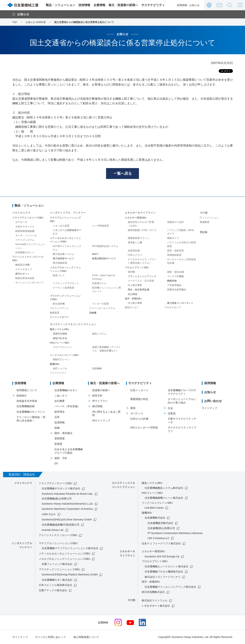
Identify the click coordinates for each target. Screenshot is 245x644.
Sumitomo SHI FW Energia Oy (162, 556)
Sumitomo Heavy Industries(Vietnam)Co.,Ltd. (68, 504)
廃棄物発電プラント (138, 238)
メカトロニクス (21, 213)
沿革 (57, 417)
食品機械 (133, 294)
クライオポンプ (24, 269)
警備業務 (205, 222)
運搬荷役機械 (60, 334)
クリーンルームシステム (102, 308)
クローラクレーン (62, 347)
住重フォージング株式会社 (57, 564)
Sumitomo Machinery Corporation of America (67, 509)
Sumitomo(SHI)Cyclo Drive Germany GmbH (67, 520)
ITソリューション (209, 218)
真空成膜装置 (60, 263)
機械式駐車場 (60, 338)
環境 (133, 408)
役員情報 (60, 422)
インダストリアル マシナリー (68, 213)
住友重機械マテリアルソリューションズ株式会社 (70, 548)
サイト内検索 (230, 5)
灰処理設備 (134, 251)
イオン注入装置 (61, 226)
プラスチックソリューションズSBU (59, 569)
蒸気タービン (132, 308)
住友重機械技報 (26, 406)
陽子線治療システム (64, 254)
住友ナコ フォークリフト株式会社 (161, 543)
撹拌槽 (131, 272)
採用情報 (182, 5)
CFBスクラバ (135, 255)
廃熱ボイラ (173, 238)
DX (56, 464)
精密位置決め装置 (25, 278)
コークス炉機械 (175, 276)
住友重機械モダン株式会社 (57, 580)
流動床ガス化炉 (175, 222)
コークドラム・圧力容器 (141, 281)
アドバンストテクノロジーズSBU (58, 535)
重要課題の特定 (139, 399)
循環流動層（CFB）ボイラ (142, 230)
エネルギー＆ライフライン (140, 213)
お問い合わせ (219, 5)
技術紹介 (22, 396)
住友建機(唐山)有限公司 (161, 528)
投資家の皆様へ (101, 390)
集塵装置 (55, 313)
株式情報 (97, 406)
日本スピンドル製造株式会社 (56, 585)
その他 (204, 213)
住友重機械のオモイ (66, 390)
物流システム (99, 334)
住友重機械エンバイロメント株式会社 (167, 566)
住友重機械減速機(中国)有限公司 (61, 525)
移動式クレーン (61, 360)
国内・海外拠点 (63, 433)
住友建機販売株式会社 (160, 523)
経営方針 (97, 396)
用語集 (204, 232)
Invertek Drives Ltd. (53, 530)
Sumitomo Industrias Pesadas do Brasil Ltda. (67, 494)
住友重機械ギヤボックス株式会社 (61, 489)
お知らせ (194, 5)
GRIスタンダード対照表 (144, 428)
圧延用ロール (99, 283)
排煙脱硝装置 (174, 255)
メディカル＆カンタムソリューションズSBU (65, 554)
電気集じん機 (135, 243)
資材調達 (60, 439)
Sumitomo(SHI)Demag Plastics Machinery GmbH (70, 575)
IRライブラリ (100, 401)
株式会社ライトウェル (155, 600)
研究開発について (27, 390)
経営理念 (60, 412)
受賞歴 (58, 444)
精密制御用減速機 (25, 231)
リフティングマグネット (66, 283)
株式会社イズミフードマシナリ (163, 577)
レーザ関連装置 (100, 226)
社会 (170, 408)
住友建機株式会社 (155, 518)
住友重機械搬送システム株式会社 (164, 488)
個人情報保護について (86, 637)
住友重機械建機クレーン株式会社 (164, 498)
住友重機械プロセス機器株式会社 (164, 572)
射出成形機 (59, 304)
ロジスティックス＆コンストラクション (73, 324)
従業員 (172, 413)
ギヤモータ (21, 222)
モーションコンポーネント (30, 283)
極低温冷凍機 (22, 265)
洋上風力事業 (135, 285)
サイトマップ (210, 408)
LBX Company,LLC (159, 538)
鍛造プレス (59, 275)
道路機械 (97, 368)
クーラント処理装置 (64, 288)
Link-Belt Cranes (154, 508)
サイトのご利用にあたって (51, 637)
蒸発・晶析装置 (175, 251)
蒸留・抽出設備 (175, 272)
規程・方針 (61, 458)
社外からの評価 (139, 419)
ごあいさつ (61, 396)
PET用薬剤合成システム (105, 246)
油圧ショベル (60, 368)
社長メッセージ (139, 390)
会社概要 (60, 401)
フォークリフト (58, 373)
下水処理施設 (174, 285)
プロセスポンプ (172, 308)
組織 (57, 428)
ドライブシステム (25, 240)
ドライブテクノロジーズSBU (56, 483)
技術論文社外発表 (27, 401)
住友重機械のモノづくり (31, 412)
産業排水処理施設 (177, 290)
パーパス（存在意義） (67, 406)
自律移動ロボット (25, 252)
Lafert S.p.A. (49, 514)
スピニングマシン (59, 308)
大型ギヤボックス (25, 227)
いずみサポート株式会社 (156, 606)
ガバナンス (137, 413)
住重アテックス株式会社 (53, 590)
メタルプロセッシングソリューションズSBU (65, 559)
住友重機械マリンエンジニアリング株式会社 (170, 587)
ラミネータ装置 (100, 304)
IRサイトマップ (101, 421)
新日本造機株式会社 (153, 592)
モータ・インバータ (26, 235)
